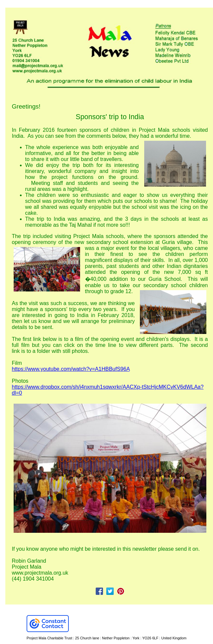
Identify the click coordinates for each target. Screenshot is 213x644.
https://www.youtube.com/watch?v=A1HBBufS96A (71, 369)
